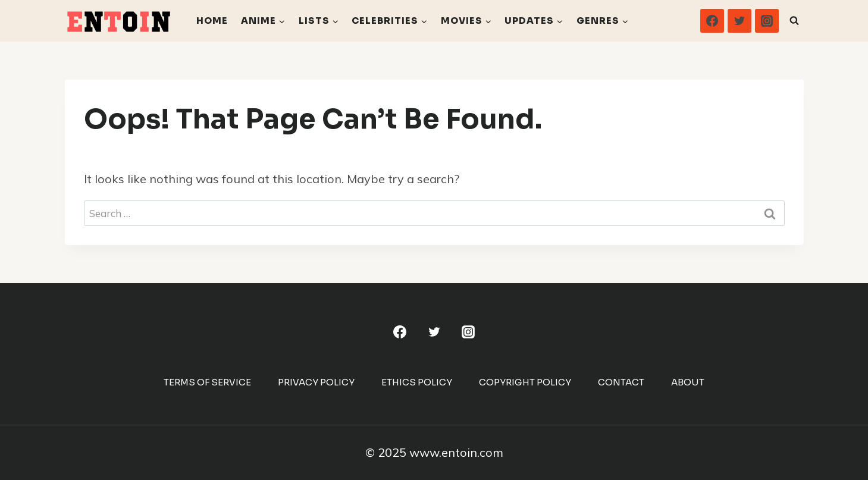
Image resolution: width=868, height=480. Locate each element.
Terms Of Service (207, 382)
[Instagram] (767, 21)
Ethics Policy (417, 382)
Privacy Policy (316, 382)
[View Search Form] (794, 21)
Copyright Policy (525, 382)
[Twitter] (739, 21)
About (688, 382)
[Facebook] (712, 21)
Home (212, 21)
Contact (621, 382)
